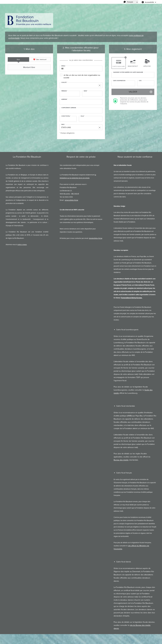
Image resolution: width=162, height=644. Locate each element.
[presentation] (18, 59)
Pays (63, 125)
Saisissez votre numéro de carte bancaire (128, 72)
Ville (83, 116)
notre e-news (22, 245)
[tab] (18, 59)
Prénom (64, 91)
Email (64, 66)
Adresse (65, 99)
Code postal (66, 116)
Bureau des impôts (121, 460)
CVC (140, 81)
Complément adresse (69, 108)
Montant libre (22, 67)
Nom (86, 91)
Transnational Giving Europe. (131, 298)
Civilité (64, 82)
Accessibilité (149, 2)
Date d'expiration (119, 81)
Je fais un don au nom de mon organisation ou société (82, 76)
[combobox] (81, 85)
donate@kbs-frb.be (96, 238)
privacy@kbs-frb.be (71, 200)
